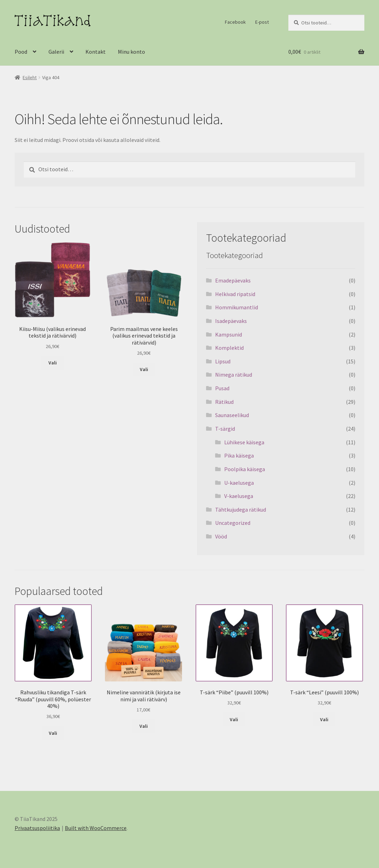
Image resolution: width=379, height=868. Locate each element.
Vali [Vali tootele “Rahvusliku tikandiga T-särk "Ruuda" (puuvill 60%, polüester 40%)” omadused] (53, 733)
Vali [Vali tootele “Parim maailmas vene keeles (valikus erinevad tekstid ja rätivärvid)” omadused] (144, 369)
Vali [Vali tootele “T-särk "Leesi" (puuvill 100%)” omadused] (324, 719)
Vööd (221, 536)
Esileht (30, 77)
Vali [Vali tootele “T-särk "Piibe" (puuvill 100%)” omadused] (234, 719)
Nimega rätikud (234, 375)
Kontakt (96, 52)
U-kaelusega (239, 483)
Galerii (56, 52)
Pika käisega (239, 455)
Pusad (222, 388)
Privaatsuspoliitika (37, 828)
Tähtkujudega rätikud (241, 510)
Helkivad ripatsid (235, 294)
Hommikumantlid (237, 307)
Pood (21, 52)
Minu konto (131, 52)
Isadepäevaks (231, 321)
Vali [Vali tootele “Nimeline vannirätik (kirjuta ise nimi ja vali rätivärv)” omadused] (144, 726)
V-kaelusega (239, 496)
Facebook (235, 22)
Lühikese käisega (244, 442)
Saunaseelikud (232, 415)
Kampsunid (229, 334)
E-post (262, 22)
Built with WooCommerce (96, 828)
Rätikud (224, 402)
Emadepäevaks (233, 280)
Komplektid (229, 348)
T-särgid (225, 429)
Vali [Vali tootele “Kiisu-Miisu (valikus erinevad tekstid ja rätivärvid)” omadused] (53, 363)
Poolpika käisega (245, 469)
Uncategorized (233, 523)
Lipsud (223, 361)
